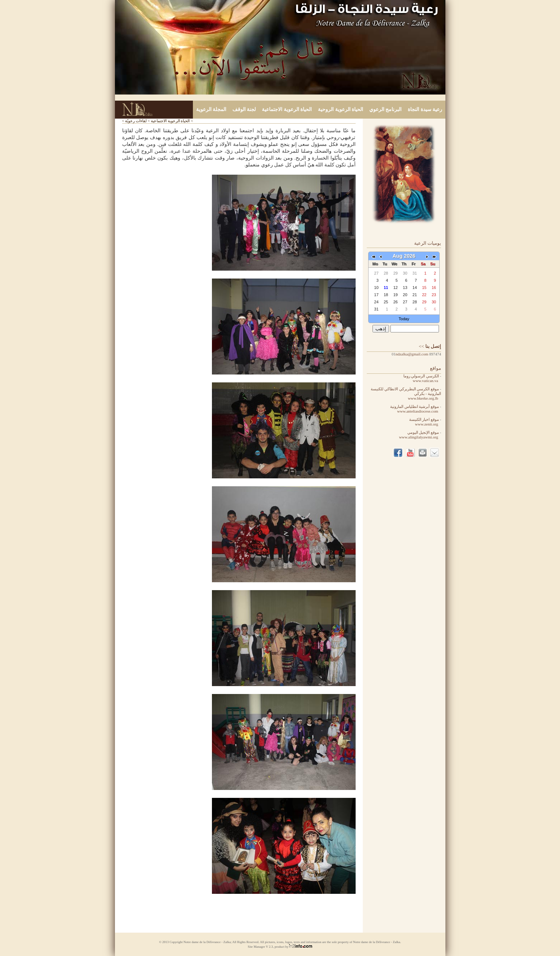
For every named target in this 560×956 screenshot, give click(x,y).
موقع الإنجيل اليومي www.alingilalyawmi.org (420, 435)
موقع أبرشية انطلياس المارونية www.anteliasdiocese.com (416, 409)
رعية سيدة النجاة (425, 109)
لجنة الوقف (244, 109)
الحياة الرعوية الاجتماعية (287, 109)
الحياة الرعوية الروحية (341, 109)
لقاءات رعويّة (136, 121)
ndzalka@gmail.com (412, 354)
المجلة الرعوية (211, 109)
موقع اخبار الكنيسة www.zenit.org (425, 422)
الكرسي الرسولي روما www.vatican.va (422, 378)
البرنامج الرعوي (386, 109)
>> (430, 346)
